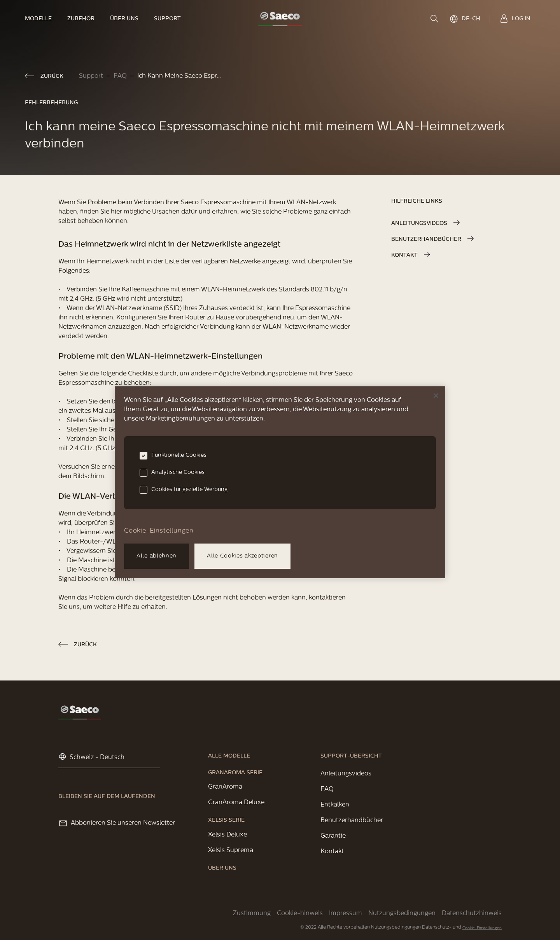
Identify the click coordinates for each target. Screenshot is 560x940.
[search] (435, 19)
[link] (42, 19)
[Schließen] (436, 396)
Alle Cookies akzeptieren (242, 556)
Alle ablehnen (157, 556)
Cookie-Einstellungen (482, 928)
